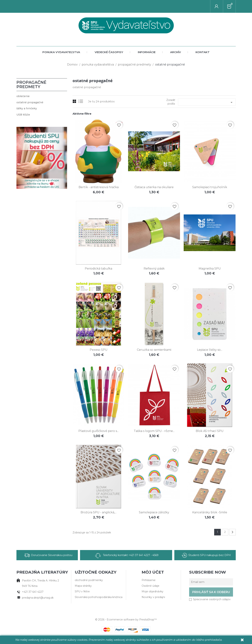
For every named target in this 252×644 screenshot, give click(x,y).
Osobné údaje (150, 586)
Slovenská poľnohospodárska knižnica (99, 597)
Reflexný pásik (154, 269)
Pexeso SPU (99, 350)
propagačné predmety (31, 85)
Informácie (147, 52)
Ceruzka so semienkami (154, 350)
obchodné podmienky (89, 580)
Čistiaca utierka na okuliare (154, 187)
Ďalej (232, 532)
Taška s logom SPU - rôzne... (154, 431)
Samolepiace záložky (154, 512)
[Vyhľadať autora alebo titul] (210, 6)
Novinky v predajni (153, 597)
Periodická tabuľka (98, 269)
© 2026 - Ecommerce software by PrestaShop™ (126, 620)
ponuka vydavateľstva (61, 52)
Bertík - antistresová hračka (99, 187)
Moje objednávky (152, 591)
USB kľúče (23, 115)
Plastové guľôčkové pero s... (98, 431)
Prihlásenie (149, 580)
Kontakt (203, 52)
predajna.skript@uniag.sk (38, 598)
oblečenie (23, 96)
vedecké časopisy (109, 52)
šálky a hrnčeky (27, 108)
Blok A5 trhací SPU (210, 431)
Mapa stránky (83, 586)
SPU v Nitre (82, 591)
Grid (74, 101)
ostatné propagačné (30, 102)
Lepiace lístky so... (210, 350)
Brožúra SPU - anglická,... (98, 512)
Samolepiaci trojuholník (210, 187)
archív (176, 52)
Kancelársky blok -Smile (210, 512)
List (82, 101)
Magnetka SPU (210, 269)
